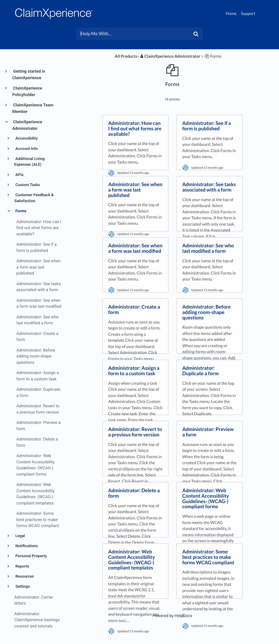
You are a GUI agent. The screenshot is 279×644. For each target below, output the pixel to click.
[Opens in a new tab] (172, 616)
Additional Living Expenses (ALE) (29, 162)
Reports (22, 566)
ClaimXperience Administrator (27, 125)
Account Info (26, 149)
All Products (126, 56)
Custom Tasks (27, 185)
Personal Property (31, 556)
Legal (20, 536)
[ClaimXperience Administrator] (170, 56)
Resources (24, 577)
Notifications (26, 546)
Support (248, 14)
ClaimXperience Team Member (33, 108)
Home (231, 14)
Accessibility (26, 138)
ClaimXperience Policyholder (27, 91)
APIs (19, 175)
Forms (20, 211)
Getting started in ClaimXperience (29, 75)
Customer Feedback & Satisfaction (34, 198)
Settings (22, 587)
